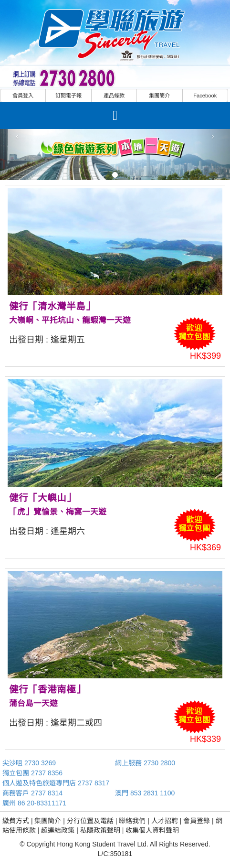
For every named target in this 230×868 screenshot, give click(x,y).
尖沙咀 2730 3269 (29, 763)
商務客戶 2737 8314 (32, 793)
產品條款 (114, 96)
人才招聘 (165, 821)
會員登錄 (197, 821)
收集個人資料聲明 (152, 830)
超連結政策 (58, 830)
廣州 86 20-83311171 (34, 803)
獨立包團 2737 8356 (32, 773)
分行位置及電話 (90, 821)
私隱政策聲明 (100, 830)
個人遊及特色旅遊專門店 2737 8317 (56, 783)
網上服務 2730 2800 (145, 763)
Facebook (205, 96)
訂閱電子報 (68, 96)
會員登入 (23, 96)
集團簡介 (159, 96)
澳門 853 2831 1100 (145, 793)
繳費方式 (16, 821)
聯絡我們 (132, 821)
